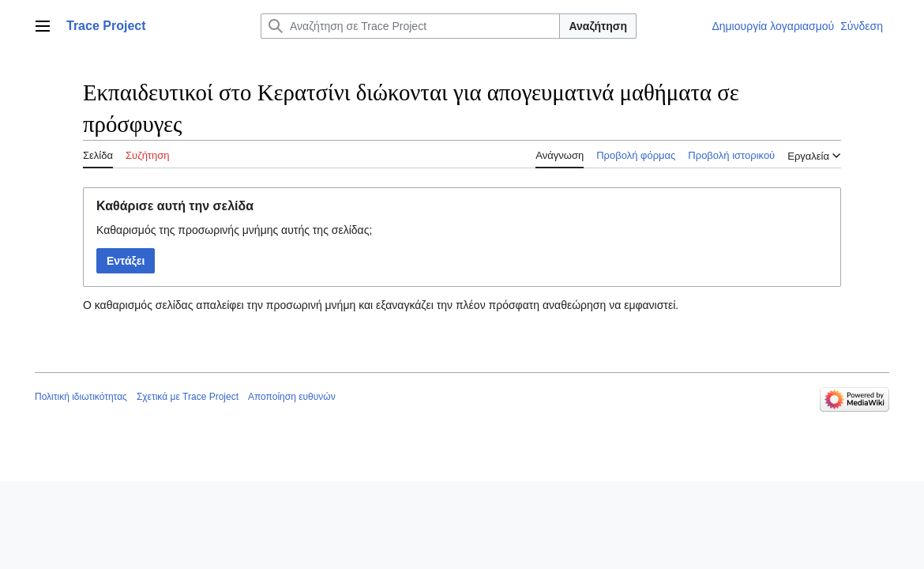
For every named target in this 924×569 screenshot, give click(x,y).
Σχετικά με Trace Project (188, 397)
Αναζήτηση (598, 26)
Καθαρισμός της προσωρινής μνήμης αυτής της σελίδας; (234, 230)
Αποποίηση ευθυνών (292, 397)
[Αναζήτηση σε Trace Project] (410, 26)
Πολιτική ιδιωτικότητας (81, 397)
